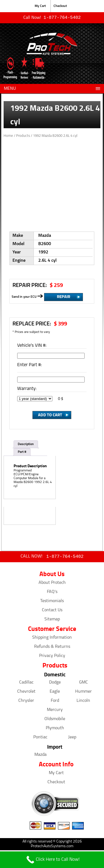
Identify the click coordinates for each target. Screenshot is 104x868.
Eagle (55, 693)
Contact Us (52, 611)
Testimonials (52, 602)
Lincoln (83, 702)
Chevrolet (26, 693)
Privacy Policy (52, 657)
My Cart (40, 6)
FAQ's (52, 593)
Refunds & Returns (52, 648)
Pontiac (40, 738)
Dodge (55, 684)
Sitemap (52, 620)
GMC (83, 684)
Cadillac (26, 684)
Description (26, 445)
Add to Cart (50, 415)
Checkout (60, 6)
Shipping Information (52, 639)
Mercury (55, 711)
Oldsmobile (55, 720)
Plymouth (55, 729)
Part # (22, 453)
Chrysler (26, 702)
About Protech (52, 584)
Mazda (40, 756)
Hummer (83, 693)
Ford (55, 702)
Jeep (72, 738)
